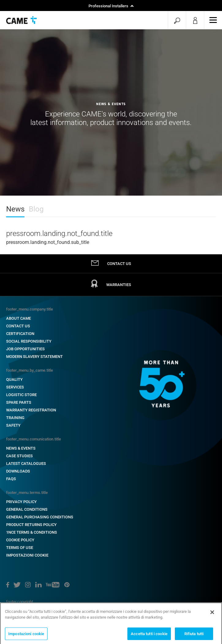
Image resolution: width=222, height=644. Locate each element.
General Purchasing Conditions (40, 517)
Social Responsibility (29, 341)
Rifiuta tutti (194, 635)
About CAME (19, 318)
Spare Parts (19, 402)
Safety (13, 425)
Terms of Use (20, 548)
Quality (14, 379)
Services (15, 387)
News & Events (21, 448)
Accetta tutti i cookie (149, 635)
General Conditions (27, 509)
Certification (20, 334)
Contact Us (18, 326)
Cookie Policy (20, 540)
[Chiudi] (212, 614)
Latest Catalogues (26, 464)
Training (15, 418)
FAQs (11, 479)
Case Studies (19, 456)
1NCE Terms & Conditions (32, 532)
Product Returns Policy (31, 525)
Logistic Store (21, 395)
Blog (36, 209)
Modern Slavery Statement (34, 357)
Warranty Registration (31, 410)
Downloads (18, 471)
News (15, 209)
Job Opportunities (25, 349)
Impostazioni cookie (27, 555)
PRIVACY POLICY (21, 502)
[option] (111, 112)
